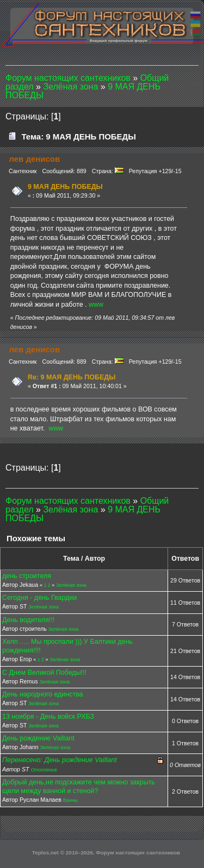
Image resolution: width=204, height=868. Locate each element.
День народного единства (43, 694)
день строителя (27, 576)
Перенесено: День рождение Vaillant (60, 760)
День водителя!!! (28, 620)
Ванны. (71, 800)
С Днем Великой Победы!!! (44, 673)
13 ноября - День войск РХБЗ (48, 717)
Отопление (44, 770)
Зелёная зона (71, 585)
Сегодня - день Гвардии (39, 598)
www (96, 305)
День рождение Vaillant (38, 738)
